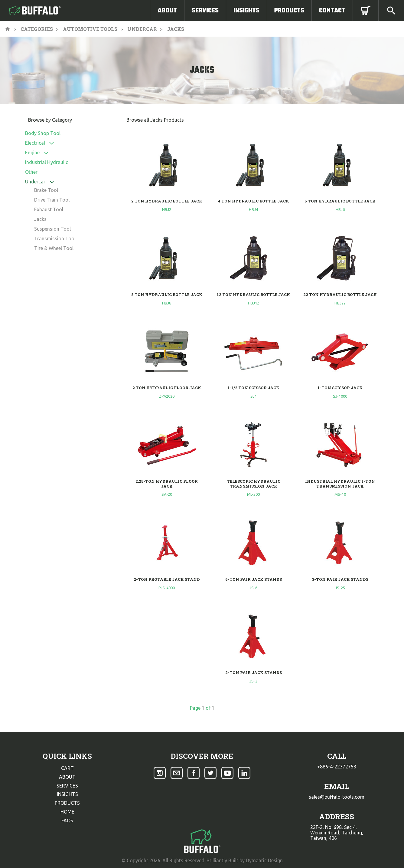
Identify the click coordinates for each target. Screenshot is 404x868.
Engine (32, 153)
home (67, 812)
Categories (37, 29)
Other (31, 172)
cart (67, 768)
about (67, 777)
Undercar (142, 29)
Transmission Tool (55, 238)
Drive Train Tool (52, 200)
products (67, 803)
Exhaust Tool (49, 209)
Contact (332, 11)
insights (67, 794)
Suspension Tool (52, 229)
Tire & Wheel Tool (54, 248)
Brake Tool (46, 190)
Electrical (35, 143)
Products (289, 11)
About (167, 11)
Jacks (40, 219)
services (67, 786)
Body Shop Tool (43, 133)
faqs (67, 820)
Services (205, 11)
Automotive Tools (90, 29)
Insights (246, 11)
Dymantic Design (264, 860)
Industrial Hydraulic (47, 162)
